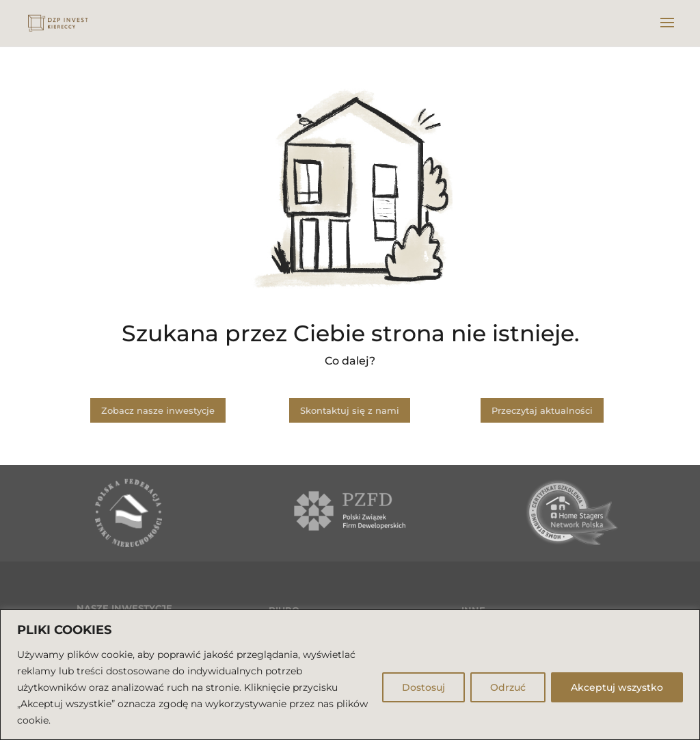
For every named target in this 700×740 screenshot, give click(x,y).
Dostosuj (423, 687)
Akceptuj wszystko (617, 687)
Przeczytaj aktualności (542, 410)
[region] (350, 675)
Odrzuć (508, 687)
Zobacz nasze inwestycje (158, 410)
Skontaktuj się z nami (350, 410)
